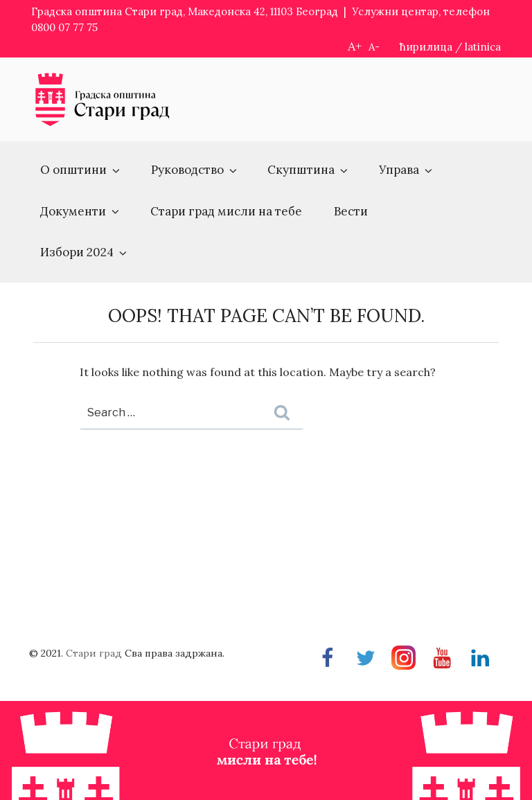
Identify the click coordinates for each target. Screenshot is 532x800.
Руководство (195, 170)
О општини (81, 170)
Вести (351, 211)
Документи (81, 211)
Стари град (94, 653)
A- (374, 47)
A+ (355, 46)
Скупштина (309, 170)
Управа (407, 170)
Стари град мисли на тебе (226, 211)
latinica (483, 47)
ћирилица (426, 47)
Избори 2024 (85, 252)
